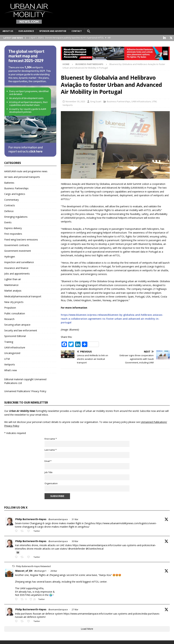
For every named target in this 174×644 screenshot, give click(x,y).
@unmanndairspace (58, 519)
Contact (77, 31)
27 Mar (75, 609)
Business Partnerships (119, 101)
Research (9, 319)
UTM (154, 101)
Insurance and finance (16, 268)
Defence (9, 211)
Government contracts (17, 245)
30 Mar (75, 541)
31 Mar (75, 519)
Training (9, 342)
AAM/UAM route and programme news (26, 171)
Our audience (26, 31)
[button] (89, 31)
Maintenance (11, 285)
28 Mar (54, 571)
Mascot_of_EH (24, 571)
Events (8, 222)
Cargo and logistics (15, 194)
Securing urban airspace (17, 324)
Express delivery (13, 228)
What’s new (11, 370)
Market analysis (13, 290)
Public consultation (15, 313)
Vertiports (68, 105)
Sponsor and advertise (53, 31)
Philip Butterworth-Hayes (31, 519)
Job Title (49, 472)
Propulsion (10, 307)
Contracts (10, 205)
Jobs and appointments (17, 273)
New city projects (14, 302)
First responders (13, 234)
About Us (8, 31)
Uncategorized (12, 353)
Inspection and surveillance (19, 262)
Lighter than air (13, 279)
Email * (48, 461)
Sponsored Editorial (15, 336)
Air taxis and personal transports (22, 177)
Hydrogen (10, 256)
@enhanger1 (40, 571)
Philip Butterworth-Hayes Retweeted (33, 566)
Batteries (9, 183)
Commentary (11, 200)
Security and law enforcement (21, 330)
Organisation (51, 483)
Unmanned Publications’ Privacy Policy (25, 391)
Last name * (51, 450)
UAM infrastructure (141, 101)
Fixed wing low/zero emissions (21, 239)
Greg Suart (96, 101)
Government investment (18, 251)
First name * (51, 439)
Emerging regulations (16, 217)
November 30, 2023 (75, 101)
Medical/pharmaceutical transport (23, 296)
